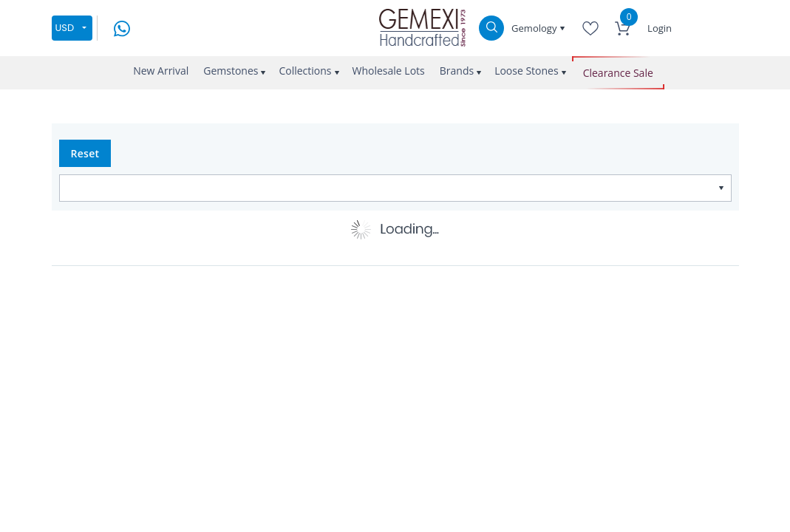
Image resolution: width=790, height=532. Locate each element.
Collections (305, 71)
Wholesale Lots (389, 71)
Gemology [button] (535, 28)
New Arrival (161, 71)
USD (65, 28)
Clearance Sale (618, 73)
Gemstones (231, 71)
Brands (457, 71)
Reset (85, 153)
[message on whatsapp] (122, 27)
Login (660, 28)
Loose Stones (527, 71)
